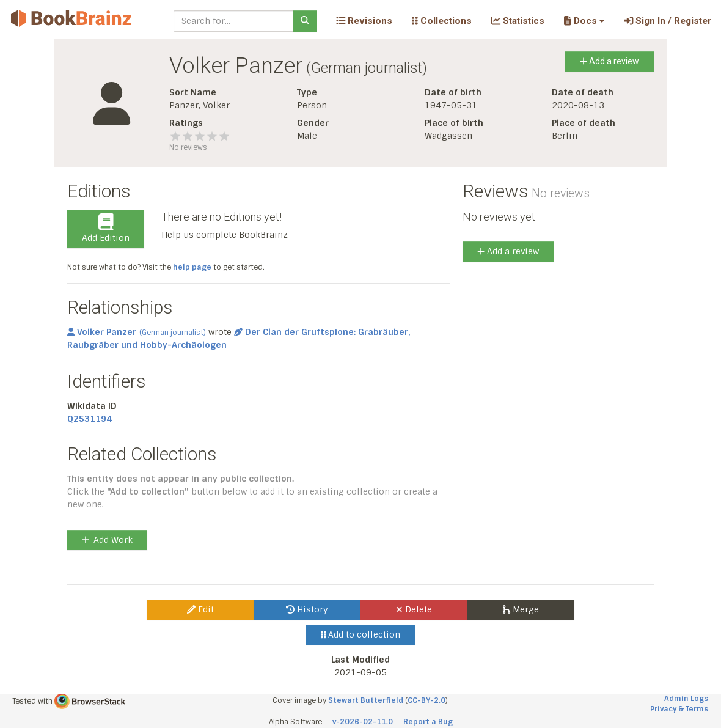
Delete (414, 609)
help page (192, 267)
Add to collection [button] (361, 634)
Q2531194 (90, 419)
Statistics (518, 21)
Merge (521, 609)
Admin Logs (686, 699)
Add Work (107, 540)
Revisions (364, 21)
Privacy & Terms (679, 709)
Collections (442, 21)
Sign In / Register (668, 21)
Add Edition (106, 229)
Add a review (609, 61)
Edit (200, 609)
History (307, 609)
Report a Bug (428, 722)
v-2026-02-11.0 (363, 722)
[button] (584, 21)
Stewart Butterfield (366, 700)
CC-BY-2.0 (426, 700)
